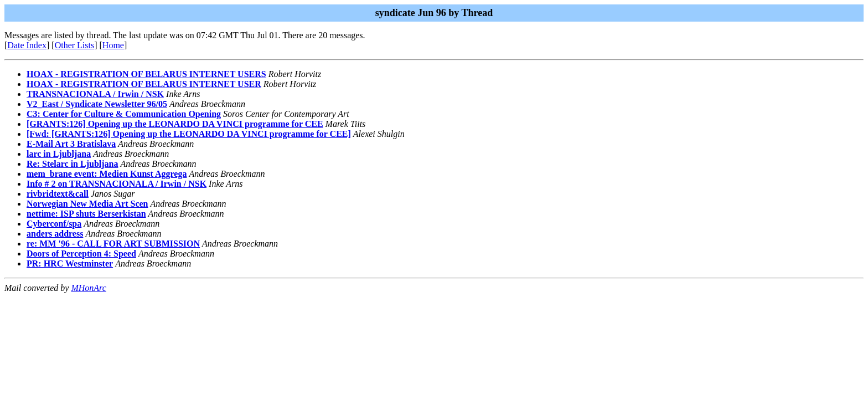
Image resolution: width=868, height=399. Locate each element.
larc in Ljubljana (59, 154)
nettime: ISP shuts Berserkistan (86, 214)
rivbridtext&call (58, 194)
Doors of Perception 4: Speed (81, 254)
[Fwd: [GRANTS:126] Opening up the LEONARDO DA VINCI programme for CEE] (189, 134)
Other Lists (75, 45)
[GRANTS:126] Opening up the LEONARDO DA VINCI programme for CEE (175, 124)
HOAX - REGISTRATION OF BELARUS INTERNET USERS (146, 74)
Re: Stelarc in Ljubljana (72, 164)
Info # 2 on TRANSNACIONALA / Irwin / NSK (117, 184)
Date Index (27, 45)
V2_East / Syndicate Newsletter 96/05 (97, 104)
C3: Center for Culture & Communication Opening (124, 114)
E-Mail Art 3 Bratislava (71, 144)
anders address (55, 234)
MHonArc (88, 288)
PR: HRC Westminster (70, 264)
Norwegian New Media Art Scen (87, 204)
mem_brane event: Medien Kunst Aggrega (107, 174)
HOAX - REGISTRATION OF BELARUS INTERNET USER (144, 84)
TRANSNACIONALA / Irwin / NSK (95, 94)
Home (113, 45)
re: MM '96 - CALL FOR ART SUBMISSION (113, 244)
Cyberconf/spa (54, 224)
